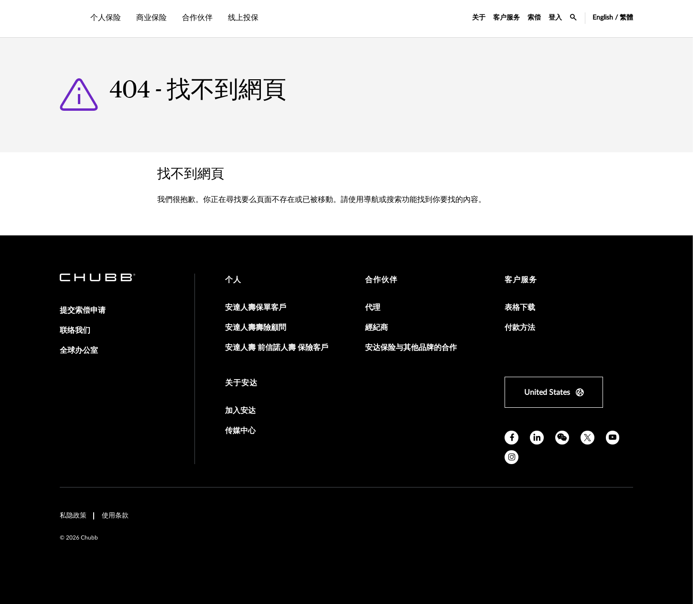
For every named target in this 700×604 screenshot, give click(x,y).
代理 (373, 307)
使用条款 (115, 516)
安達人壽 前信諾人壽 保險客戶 (277, 348)
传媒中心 (240, 431)
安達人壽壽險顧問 (256, 328)
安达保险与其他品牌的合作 (411, 348)
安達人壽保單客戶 (256, 307)
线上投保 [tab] (243, 18)
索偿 (534, 18)
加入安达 (240, 411)
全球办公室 (79, 350)
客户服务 (506, 18)
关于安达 (241, 383)
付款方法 (520, 328)
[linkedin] (537, 438)
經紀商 (377, 328)
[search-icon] (573, 19)
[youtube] (613, 438)
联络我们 (75, 330)
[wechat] (562, 438)
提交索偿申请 (83, 310)
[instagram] (512, 457)
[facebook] (512, 438)
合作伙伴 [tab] (197, 18)
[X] (587, 438)
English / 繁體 (613, 18)
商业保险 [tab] (151, 18)
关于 (479, 18)
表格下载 (520, 307)
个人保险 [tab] (106, 18)
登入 (555, 18)
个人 (233, 280)
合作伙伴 (381, 280)
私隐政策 (73, 516)
